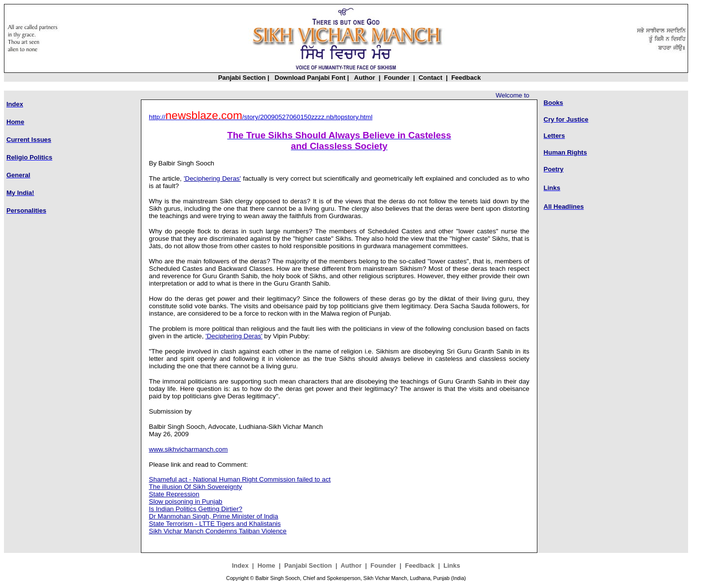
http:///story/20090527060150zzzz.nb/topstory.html (261, 117)
